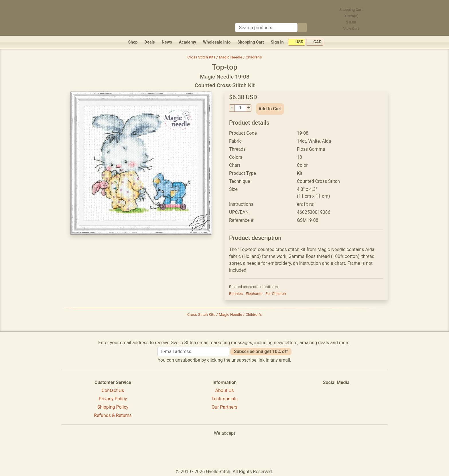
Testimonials (224, 399)
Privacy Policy (113, 399)
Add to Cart (270, 109)
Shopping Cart (251, 42)
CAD (315, 42)
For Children (276, 294)
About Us (224, 390)
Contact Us (113, 390)
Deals (150, 42)
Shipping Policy (113, 407)
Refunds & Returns (113, 415)
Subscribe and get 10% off (261, 351)
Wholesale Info (217, 42)
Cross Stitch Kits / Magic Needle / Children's (225, 57)
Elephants (255, 294)
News (167, 42)
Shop (133, 42)
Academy (188, 42)
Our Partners (224, 407)
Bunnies (236, 294)
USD (297, 42)
